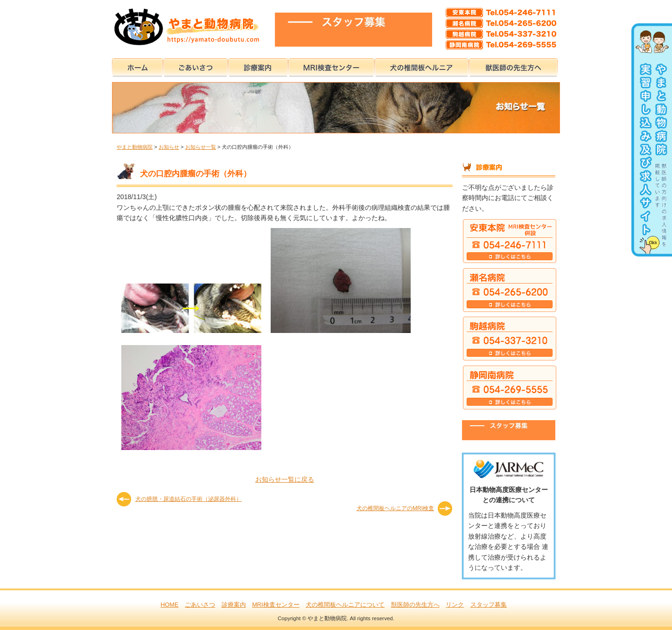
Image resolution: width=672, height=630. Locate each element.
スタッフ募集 (489, 605)
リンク (455, 605)
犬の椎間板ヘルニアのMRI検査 (395, 508)
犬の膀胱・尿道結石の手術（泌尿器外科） (189, 499)
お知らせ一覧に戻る (285, 479)
